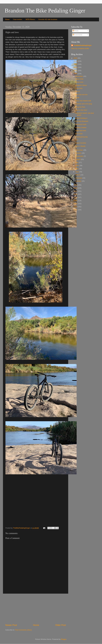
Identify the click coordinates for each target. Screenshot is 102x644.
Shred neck (79, 82)
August (78, 159)
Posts (76, 31)
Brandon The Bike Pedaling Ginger (45, 11)
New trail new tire (81, 95)
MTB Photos (30, 19)
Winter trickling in (81, 118)
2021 (76, 71)
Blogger (64, 639)
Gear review (18, 19)
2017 (76, 191)
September (80, 156)
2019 (76, 185)
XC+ (77, 140)
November (79, 150)
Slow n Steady (80, 146)
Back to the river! (81, 110)
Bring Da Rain (80, 107)
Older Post (61, 625)
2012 (76, 207)
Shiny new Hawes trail (83, 101)
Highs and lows (81, 131)
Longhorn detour (81, 85)
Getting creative (81, 127)
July (77, 162)
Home (7, 19)
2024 (76, 61)
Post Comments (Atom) (23, 630)
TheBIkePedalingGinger (83, 45)
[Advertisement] (36, 609)
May (77, 169)
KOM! (77, 98)
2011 (76, 210)
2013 (76, 204)
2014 (76, 201)
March (78, 175)
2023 (76, 64)
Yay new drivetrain (82, 121)
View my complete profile (80, 48)
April (77, 172)
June (78, 165)
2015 (76, 197)
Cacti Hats (79, 88)
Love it (78, 91)
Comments (77, 35)
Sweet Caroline (81, 143)
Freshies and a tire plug (84, 104)
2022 (76, 67)
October (79, 153)
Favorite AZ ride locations (48, 19)
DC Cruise (79, 134)
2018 (76, 188)
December (79, 76)
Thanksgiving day (81, 137)
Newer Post (11, 625)
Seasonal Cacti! (81, 124)
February (79, 178)
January (79, 181)
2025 (76, 58)
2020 (76, 74)
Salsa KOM (79, 79)
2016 (76, 194)
